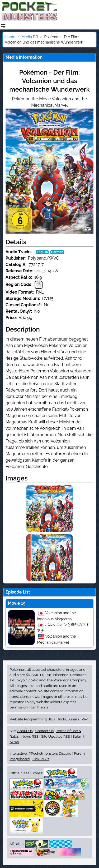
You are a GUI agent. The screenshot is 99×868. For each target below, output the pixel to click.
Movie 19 (17, 603)
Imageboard (20, 759)
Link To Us (41, 759)
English (42, 252)
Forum (79, 753)
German (57, 252)
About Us (25, 731)
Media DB (30, 37)
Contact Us (44, 731)
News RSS (30, 736)
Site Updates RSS (56, 736)
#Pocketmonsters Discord (50, 753)
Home (10, 37)
